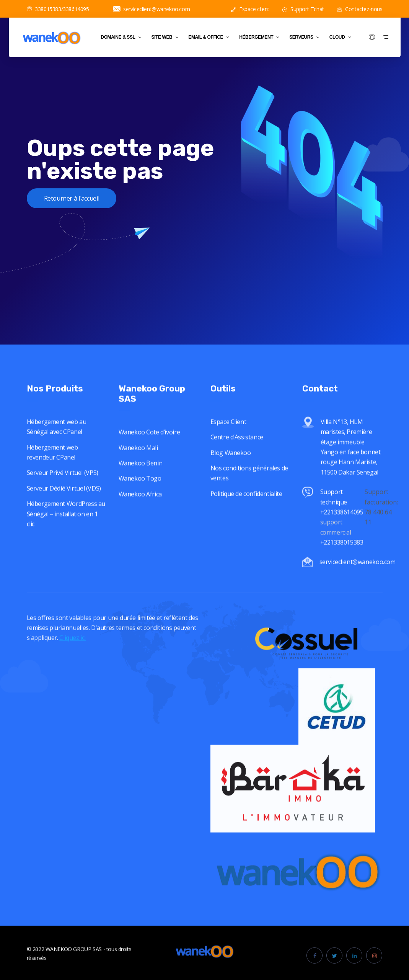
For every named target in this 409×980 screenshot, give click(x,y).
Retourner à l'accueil (72, 198)
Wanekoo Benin (141, 476)
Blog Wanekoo (231, 466)
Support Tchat (303, 9)
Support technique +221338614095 (342, 515)
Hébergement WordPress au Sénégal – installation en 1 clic (66, 527)
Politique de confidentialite (246, 507)
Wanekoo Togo (140, 492)
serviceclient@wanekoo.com (152, 9)
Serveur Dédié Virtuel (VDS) (64, 501)
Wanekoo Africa (140, 507)
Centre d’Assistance (237, 451)
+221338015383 (342, 555)
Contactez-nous (360, 9)
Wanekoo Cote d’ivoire (149, 445)
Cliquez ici (73, 651)
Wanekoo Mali (138, 461)
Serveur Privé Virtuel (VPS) (63, 486)
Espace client (250, 9)
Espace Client (228, 435)
